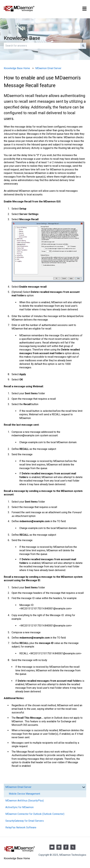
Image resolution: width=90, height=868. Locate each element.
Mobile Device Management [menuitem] (24, 794)
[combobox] (42, 46)
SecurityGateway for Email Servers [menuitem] (25, 821)
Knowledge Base (22, 38)
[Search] (83, 46)
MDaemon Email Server (48, 68)
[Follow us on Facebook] (66, 847)
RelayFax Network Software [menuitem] (21, 827)
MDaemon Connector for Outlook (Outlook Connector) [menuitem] (35, 814)
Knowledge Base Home (17, 68)
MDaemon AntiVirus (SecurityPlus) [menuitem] (25, 801)
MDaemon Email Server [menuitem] (18, 787)
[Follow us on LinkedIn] (59, 847)
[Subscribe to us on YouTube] (52, 847)
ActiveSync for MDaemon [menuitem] (19, 807)
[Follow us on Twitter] (73, 847)
